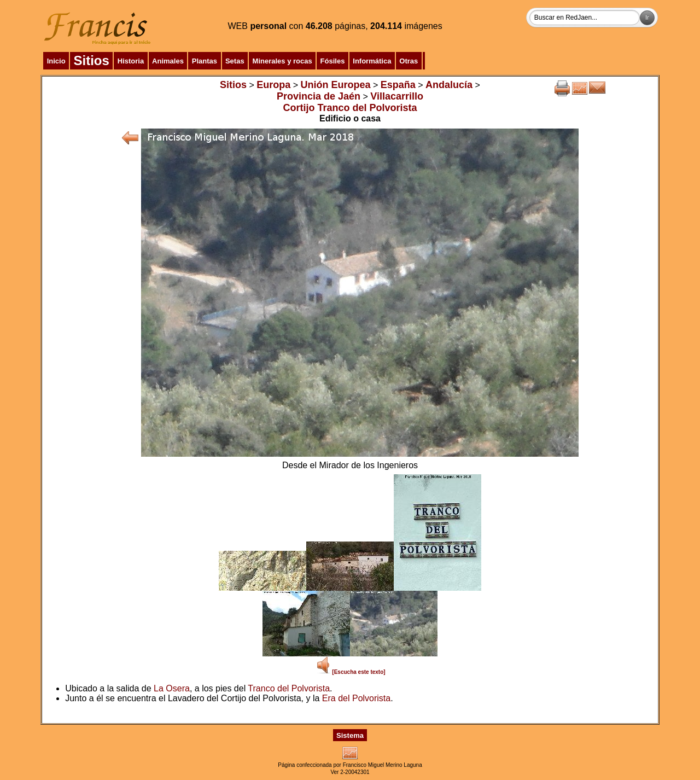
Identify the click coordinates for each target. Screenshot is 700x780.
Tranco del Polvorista (289, 688)
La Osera (172, 688)
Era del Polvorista (356, 698)
